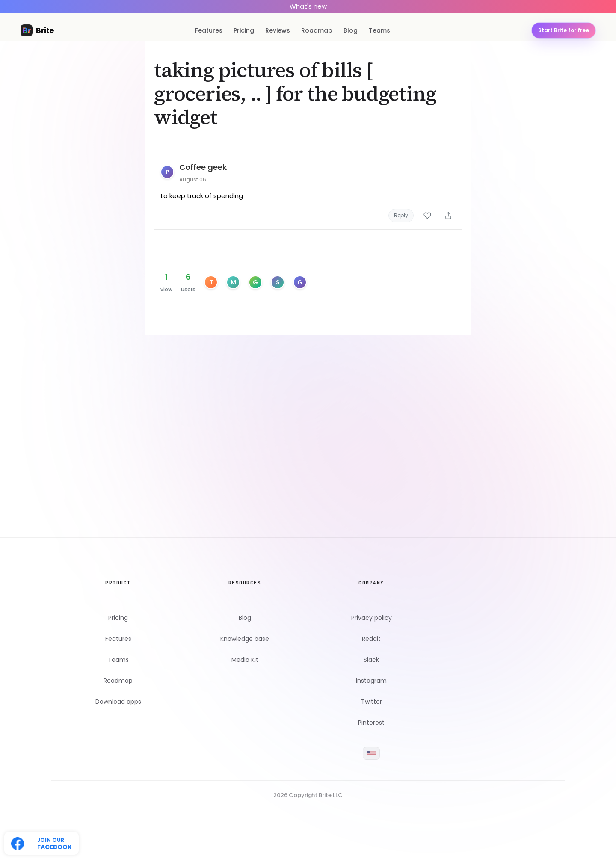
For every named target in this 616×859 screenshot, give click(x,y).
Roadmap (317, 30)
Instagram (371, 681)
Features (209, 30)
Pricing (244, 30)
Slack (371, 660)
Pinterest (371, 723)
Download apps (118, 702)
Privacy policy (372, 618)
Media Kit (245, 660)
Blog (351, 30)
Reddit (371, 639)
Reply (401, 215)
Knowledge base (245, 639)
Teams (379, 30)
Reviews (278, 30)
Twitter (372, 702)
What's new (308, 6)
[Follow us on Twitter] (41, 843)
